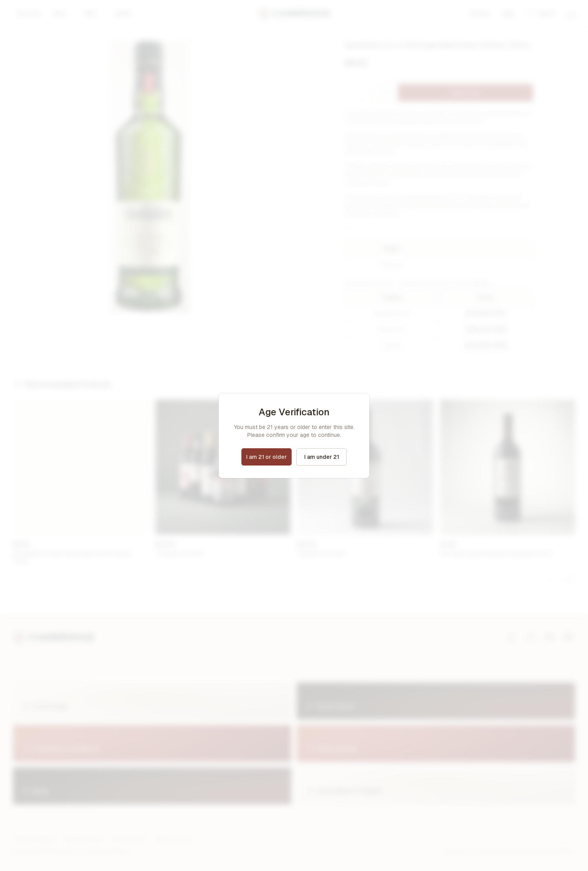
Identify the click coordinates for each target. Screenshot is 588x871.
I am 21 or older (267, 457)
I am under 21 (322, 457)
